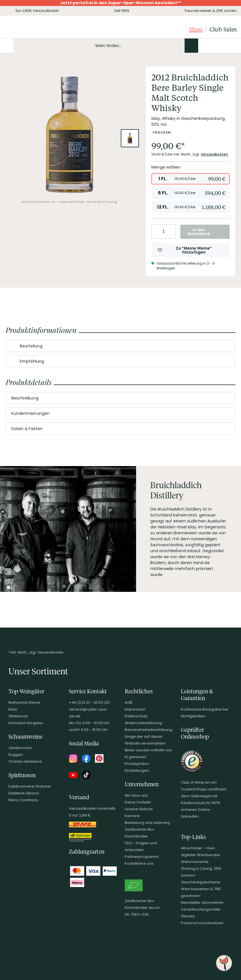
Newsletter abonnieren (202, 903)
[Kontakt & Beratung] (203, 46)
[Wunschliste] (222, 46)
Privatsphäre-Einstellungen (138, 767)
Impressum (135, 709)
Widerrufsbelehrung (143, 723)
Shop (196, 29)
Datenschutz (136, 716)
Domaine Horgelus (26, 723)
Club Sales (223, 29)
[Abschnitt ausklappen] (226, 346)
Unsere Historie (139, 809)
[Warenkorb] (232, 46)
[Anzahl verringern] (157, 231)
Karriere (132, 816)
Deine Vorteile (138, 802)
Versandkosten (214, 154)
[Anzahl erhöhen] (171, 231)
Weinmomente (195, 862)
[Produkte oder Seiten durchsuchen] (191, 46)
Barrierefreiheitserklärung (149, 730)
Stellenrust (18, 716)
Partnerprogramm (142, 857)
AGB (129, 702)
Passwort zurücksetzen (202, 923)
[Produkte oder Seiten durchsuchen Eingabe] (106, 46)
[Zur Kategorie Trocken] (162, 133)
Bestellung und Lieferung (147, 823)
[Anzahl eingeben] (164, 231)
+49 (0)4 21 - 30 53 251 (89, 702)
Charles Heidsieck (25, 761)
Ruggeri (16, 755)
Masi (13, 709)
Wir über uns (136, 795)
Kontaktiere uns (139, 863)
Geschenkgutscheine (201, 882)
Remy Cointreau (23, 800)
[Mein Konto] (213, 46)
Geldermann (20, 748)
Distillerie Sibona (24, 793)
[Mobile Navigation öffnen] (7, 46)
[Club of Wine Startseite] (33, 29)
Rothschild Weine (24, 702)
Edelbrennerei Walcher (30, 786)
